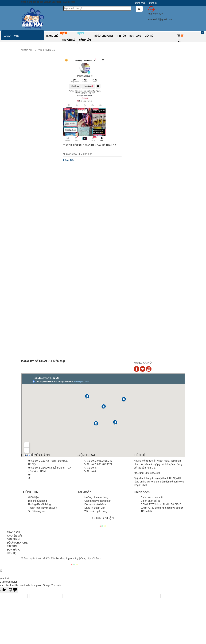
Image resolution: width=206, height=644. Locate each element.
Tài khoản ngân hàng (96, 511)
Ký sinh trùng (30, 99)
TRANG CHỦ (14, 532)
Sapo (98, 558)
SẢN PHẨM (13, 539)
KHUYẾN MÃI (14, 536)
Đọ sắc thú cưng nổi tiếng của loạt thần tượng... (39, 349)
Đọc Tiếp (69, 160)
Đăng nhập (140, 3)
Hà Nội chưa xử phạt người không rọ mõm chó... (40, 332)
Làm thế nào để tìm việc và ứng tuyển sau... (38, 314)
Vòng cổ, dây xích (33, 127)
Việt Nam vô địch (39, 276)
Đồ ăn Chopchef (32, 192)
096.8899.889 (152, 473)
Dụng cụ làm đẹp (33, 113)
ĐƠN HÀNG (14, 550)
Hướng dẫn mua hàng (96, 497)
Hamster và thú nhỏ (34, 84)
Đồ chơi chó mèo (32, 149)
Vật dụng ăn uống (33, 120)
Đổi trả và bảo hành (95, 504)
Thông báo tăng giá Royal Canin (38, 286)
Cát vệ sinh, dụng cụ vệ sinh (39, 141)
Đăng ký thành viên (95, 508)
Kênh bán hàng (31, 177)
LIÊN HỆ (12, 553)
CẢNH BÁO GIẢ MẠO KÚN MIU (38, 299)
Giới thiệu (34, 497)
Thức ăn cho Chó (33, 70)
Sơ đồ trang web (37, 511)
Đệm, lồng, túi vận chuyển (37, 134)
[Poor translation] (13, 590)
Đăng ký (153, 3)
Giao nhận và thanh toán (98, 501)
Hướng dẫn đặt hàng (40, 504)
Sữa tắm (28, 106)
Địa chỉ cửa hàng (38, 501)
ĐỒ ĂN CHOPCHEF (18, 543)
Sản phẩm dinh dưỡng (35, 91)
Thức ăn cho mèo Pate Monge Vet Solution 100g (45, 226)
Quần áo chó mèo (33, 156)
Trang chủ (27, 50)
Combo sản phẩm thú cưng (38, 163)
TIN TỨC (12, 546)
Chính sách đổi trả (151, 501)
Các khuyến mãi (32, 170)
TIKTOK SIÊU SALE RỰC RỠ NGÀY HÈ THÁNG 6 (90, 145)
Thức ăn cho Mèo (33, 77)
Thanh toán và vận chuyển (43, 508)
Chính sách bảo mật (152, 497)
